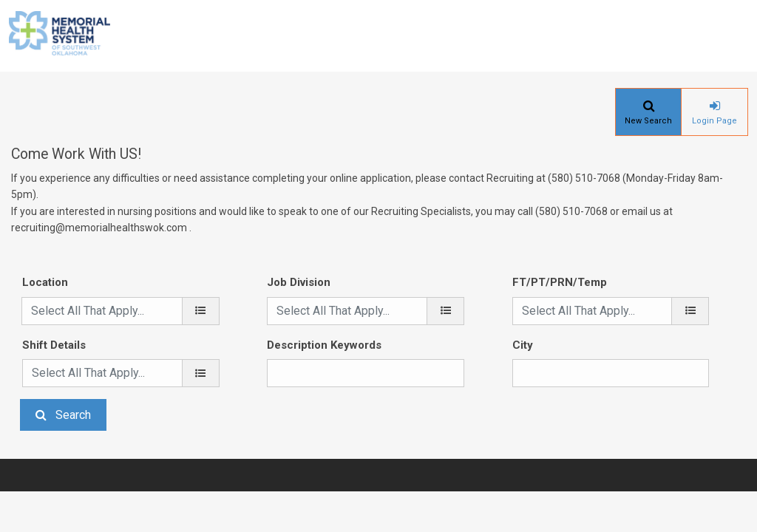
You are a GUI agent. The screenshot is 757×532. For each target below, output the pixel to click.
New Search (648, 121)
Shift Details (54, 345)
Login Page (714, 121)
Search (73, 415)
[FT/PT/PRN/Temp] (690, 311)
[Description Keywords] (366, 373)
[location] (201, 311)
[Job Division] (445, 311)
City (523, 345)
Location (45, 282)
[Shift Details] (201, 373)
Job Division (299, 282)
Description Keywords (324, 345)
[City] (611, 373)
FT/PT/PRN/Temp (560, 282)
